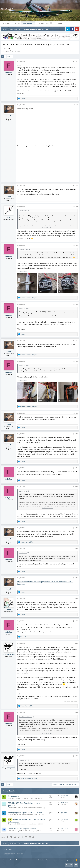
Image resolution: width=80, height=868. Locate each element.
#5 (77, 245)
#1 (77, 61)
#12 (76, 487)
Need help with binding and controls (22, 829)
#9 (77, 413)
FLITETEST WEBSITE (10, 854)
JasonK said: (23, 309)
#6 (77, 304)
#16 (76, 599)
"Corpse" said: (24, 250)
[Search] (69, 23)
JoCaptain (11, 815)
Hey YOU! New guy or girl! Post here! (32, 798)
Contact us (41, 860)
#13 (76, 528)
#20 (76, 756)
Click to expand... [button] (48, 227)
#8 (77, 361)
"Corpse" (9, 217)
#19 (76, 713)
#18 (76, 643)
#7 (77, 341)
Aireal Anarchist (9, 654)
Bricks (63, 814)
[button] (34, 23)
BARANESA (11, 831)
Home (7, 23)
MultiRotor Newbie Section (29, 824)
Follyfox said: (23, 211)
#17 (76, 621)
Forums (28, 23)
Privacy (61, 860)
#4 (77, 206)
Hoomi (9, 610)
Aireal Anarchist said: (26, 717)
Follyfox (7, 51)
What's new (44, 23)
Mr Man (63, 798)
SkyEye (10, 824)
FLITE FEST (20, 854)
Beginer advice (13, 796)
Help (67, 860)
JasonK (9, 116)
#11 (76, 468)
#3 (77, 186)
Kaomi (10, 798)
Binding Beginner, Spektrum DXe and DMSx (25, 812)
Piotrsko (63, 805)
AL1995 (10, 808)
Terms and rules (52, 860)
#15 (76, 578)
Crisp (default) (8, 860)
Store (17, 23)
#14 (76, 549)
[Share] (74, 62)
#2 (77, 105)
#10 (76, 434)
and (29, 298)
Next (9, 56)
